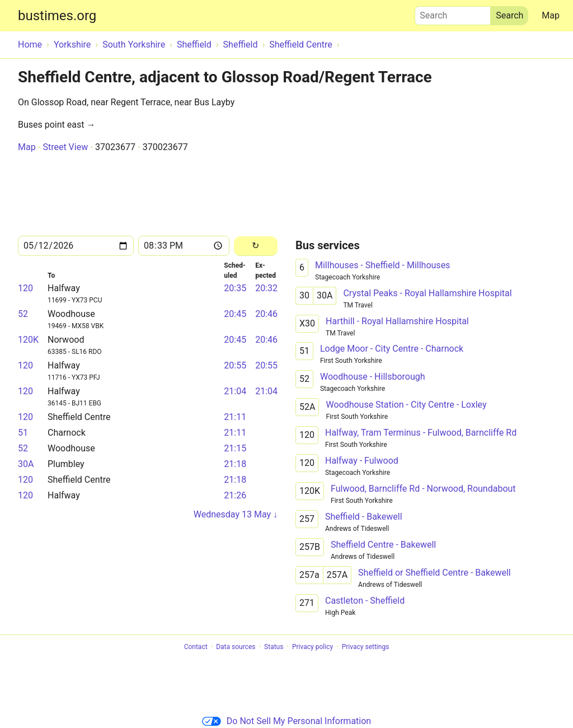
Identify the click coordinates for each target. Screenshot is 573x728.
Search (453, 13)
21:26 (235, 495)
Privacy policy (313, 647)
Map (551, 15)
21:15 (235, 448)
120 (25, 288)
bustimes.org (57, 16)
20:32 (266, 288)
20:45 (235, 314)
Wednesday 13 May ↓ (236, 514)
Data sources (236, 647)
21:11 (235, 417)
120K (28, 340)
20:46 (266, 314)
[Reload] (256, 246)
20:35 (235, 288)
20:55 (235, 365)
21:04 (235, 391)
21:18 (235, 464)
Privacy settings (366, 647)
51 (23, 433)
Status (274, 647)
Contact (196, 647)
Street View (65, 147)
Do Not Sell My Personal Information (286, 721)
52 (23, 314)
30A (26, 464)
